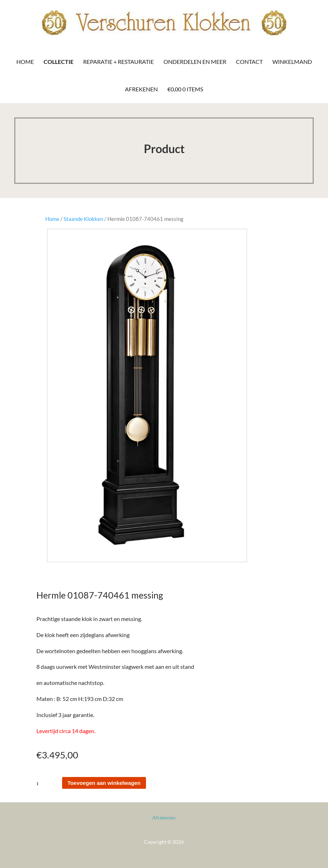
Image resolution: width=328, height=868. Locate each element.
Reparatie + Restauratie (118, 62)
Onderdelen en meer (195, 62)
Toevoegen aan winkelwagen (104, 783)
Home (25, 62)
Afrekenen (141, 89)
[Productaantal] (49, 783)
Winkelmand (292, 62)
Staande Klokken (83, 219)
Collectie (59, 62)
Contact (249, 62)
